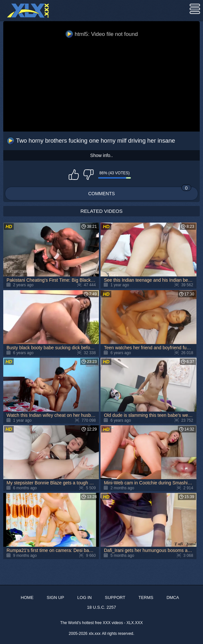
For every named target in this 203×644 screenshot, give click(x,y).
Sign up (55, 597)
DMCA (173, 597)
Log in (85, 597)
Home (27, 597)
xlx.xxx (95, 634)
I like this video (74, 175)
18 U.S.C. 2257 (102, 607)
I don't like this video (88, 175)
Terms (146, 597)
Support (115, 597)
